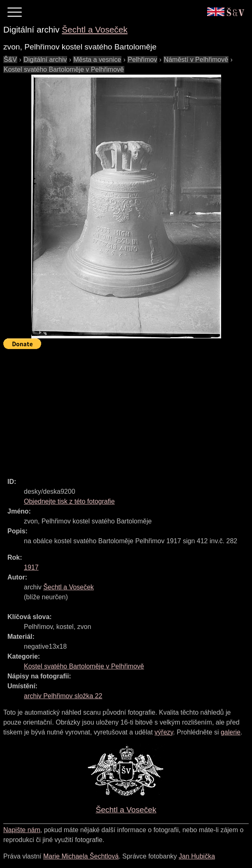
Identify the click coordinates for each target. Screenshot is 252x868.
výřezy (164, 732)
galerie (231, 732)
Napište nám (22, 830)
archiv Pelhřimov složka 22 (63, 696)
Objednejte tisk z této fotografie (69, 501)
